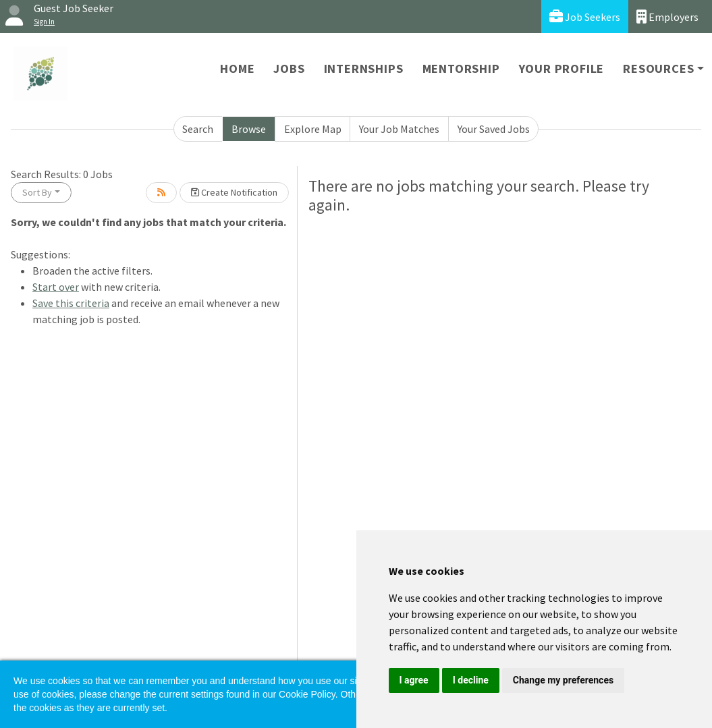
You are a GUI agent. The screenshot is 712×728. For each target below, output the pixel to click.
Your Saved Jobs (494, 129)
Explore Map (313, 129)
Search (198, 129)
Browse (249, 129)
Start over (56, 287)
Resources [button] (658, 68)
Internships (364, 68)
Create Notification (234, 192)
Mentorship (461, 68)
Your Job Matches (399, 129)
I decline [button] (471, 680)
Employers (667, 17)
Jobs (289, 68)
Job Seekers (585, 17)
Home (237, 68)
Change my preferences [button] (563, 680)
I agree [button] (414, 680)
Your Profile (562, 68)
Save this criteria (71, 303)
